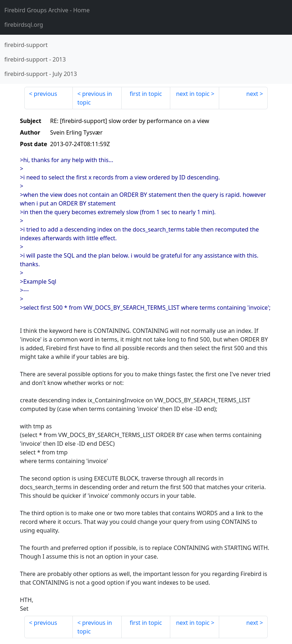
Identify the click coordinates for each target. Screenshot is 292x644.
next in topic (193, 94)
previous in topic (95, 98)
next (252, 94)
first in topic (146, 94)
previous (45, 94)
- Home (47, 10)
